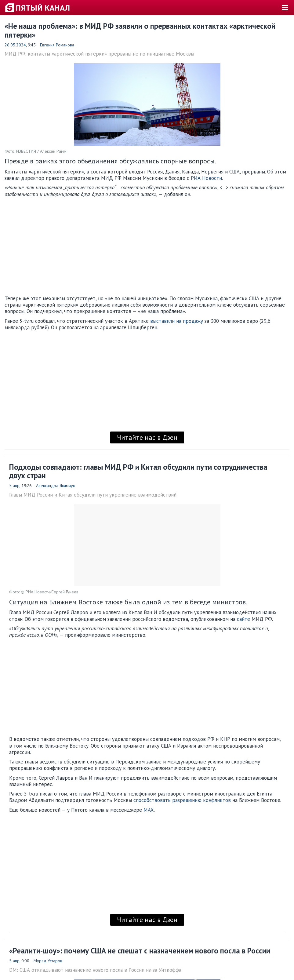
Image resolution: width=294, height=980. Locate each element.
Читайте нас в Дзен (147, 437)
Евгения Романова (57, 45)
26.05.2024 (15, 45)
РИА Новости (206, 178)
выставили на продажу (177, 321)
